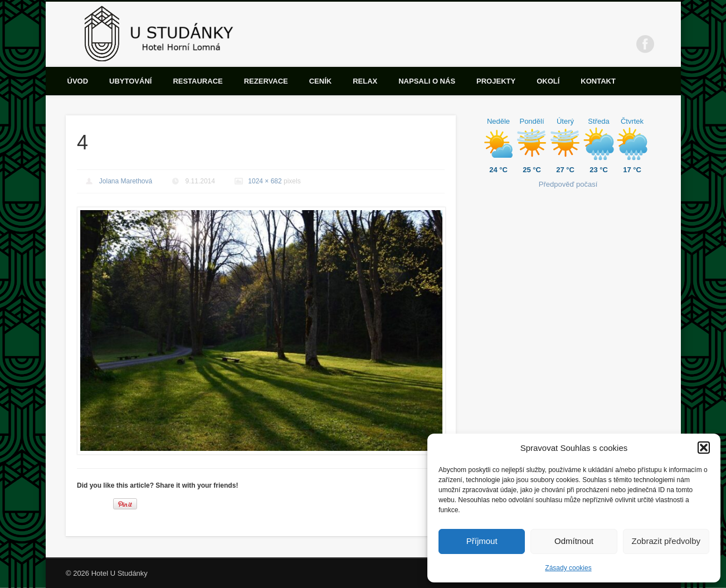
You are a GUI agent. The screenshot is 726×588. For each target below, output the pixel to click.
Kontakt (598, 81)
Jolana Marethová (126, 181)
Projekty (496, 81)
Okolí (548, 81)
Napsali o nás (427, 81)
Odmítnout (574, 541)
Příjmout (482, 541)
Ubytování (130, 81)
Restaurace (198, 81)
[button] (704, 448)
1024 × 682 (265, 181)
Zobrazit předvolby (666, 541)
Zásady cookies (568, 568)
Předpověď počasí (568, 184)
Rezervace (266, 81)
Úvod (78, 81)
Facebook (645, 44)
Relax (365, 81)
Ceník (320, 81)
